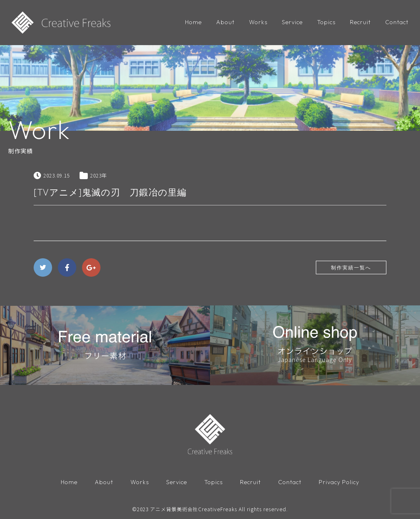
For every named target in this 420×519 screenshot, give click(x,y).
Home (193, 22)
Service (292, 22)
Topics (326, 22)
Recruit (360, 22)
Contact (397, 22)
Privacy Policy (339, 482)
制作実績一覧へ (351, 267)
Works (258, 22)
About (225, 22)
